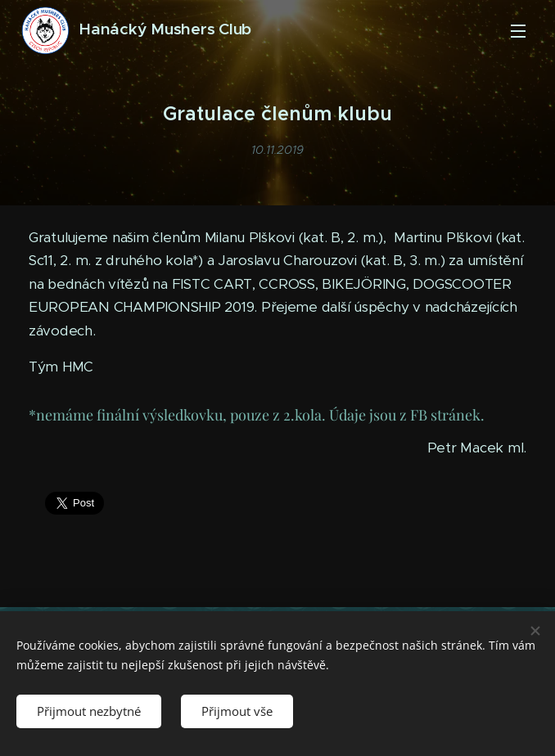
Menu (518, 31)
